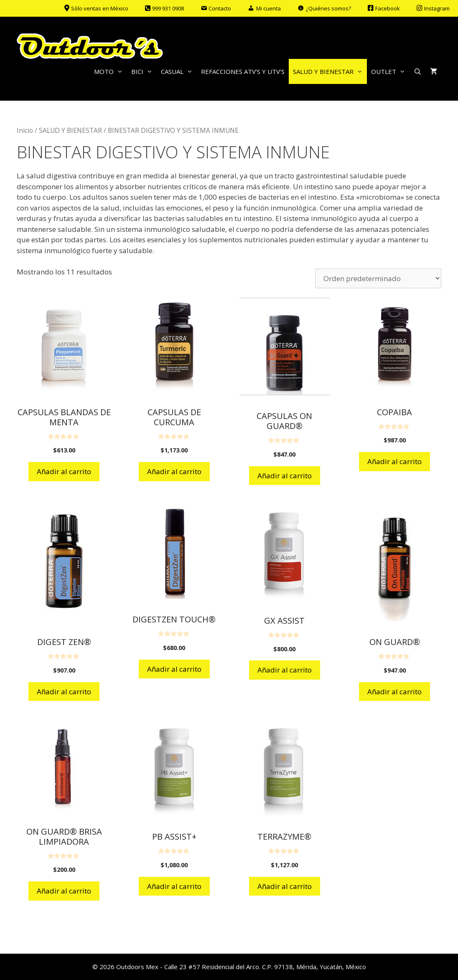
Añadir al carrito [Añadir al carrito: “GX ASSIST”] (285, 670)
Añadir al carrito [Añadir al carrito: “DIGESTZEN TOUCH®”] (174, 669)
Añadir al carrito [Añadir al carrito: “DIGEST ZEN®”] (64, 692)
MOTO (111, 71)
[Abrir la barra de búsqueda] (418, 71)
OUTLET (390, 71)
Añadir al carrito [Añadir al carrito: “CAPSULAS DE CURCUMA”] (174, 471)
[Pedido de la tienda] (378, 278)
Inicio (25, 130)
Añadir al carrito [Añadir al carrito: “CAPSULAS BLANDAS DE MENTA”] (64, 471)
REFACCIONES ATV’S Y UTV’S (243, 71)
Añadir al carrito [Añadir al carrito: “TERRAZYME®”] (285, 886)
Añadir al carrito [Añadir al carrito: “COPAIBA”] (394, 461)
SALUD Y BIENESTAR (330, 71)
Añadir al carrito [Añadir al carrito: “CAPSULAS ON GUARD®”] (285, 476)
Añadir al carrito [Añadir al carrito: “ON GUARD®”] (394, 692)
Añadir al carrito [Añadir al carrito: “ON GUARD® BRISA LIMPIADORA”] (64, 891)
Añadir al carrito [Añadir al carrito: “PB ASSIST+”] (174, 886)
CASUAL (179, 71)
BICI (144, 71)
